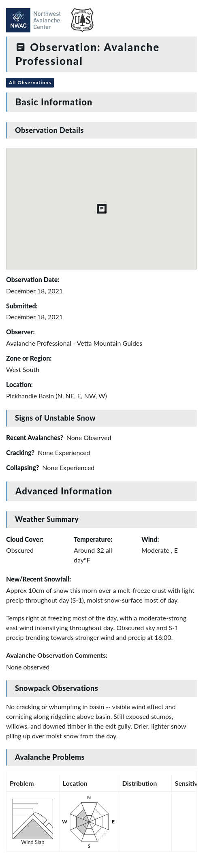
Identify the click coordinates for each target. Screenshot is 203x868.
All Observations (30, 82)
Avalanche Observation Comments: (57, 655)
